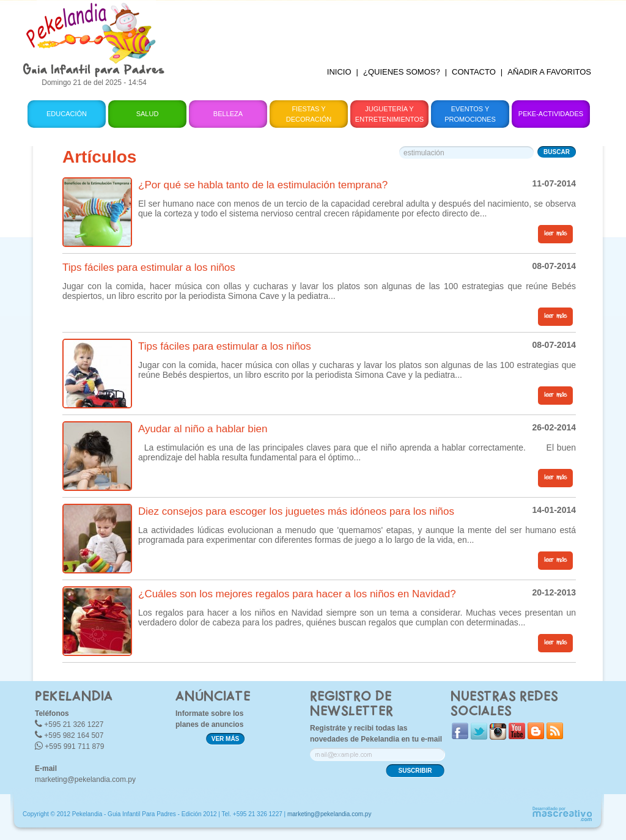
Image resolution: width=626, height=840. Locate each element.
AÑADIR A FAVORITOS (549, 72)
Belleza (228, 114)
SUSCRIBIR (415, 771)
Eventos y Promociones (470, 114)
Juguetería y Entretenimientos (389, 114)
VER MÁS (226, 739)
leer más (555, 234)
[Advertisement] (388, 28)
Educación (67, 114)
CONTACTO (474, 72)
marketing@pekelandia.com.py (85, 779)
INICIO (339, 72)
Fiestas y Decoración (309, 114)
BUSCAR (557, 152)
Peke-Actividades (551, 114)
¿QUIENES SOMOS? (402, 72)
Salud (148, 114)
